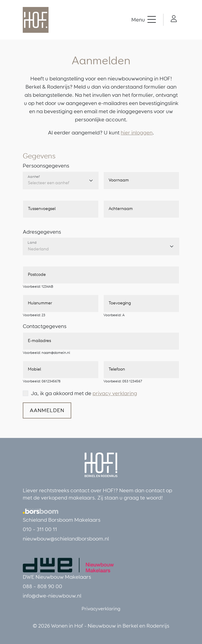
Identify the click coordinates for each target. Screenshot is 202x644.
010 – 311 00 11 (40, 529)
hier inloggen (137, 133)
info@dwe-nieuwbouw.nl (52, 596)
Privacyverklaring (101, 609)
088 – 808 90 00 (42, 586)
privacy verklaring (115, 393)
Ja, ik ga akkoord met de (84, 393)
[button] (144, 20)
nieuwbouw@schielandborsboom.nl (66, 539)
